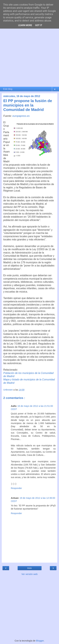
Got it (39, 25)
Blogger (40, 641)
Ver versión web (29, 574)
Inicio (29, 568)
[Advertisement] (29, 55)
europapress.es (21, 116)
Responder (16, 488)
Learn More (25, 25)
